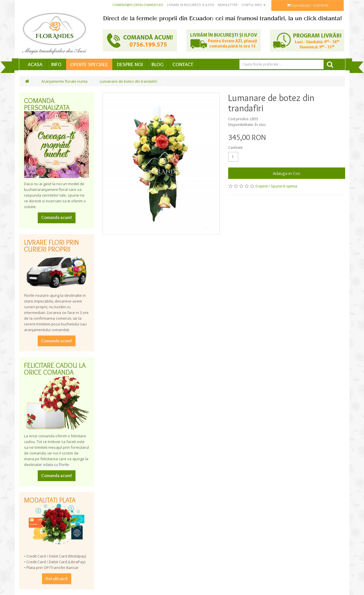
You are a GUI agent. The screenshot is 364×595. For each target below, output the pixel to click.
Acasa (35, 64)
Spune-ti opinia (284, 186)
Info (56, 64)
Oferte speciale (89, 64)
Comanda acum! (57, 217)
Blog (158, 64)
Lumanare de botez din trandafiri (129, 81)
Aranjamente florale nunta (64, 81)
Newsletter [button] (228, 5)
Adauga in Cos (287, 173)
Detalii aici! (57, 579)
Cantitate (235, 148)
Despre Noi (130, 64)
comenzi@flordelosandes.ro (138, 5)
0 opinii (261, 186)
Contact (183, 64)
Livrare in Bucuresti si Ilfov (191, 5)
